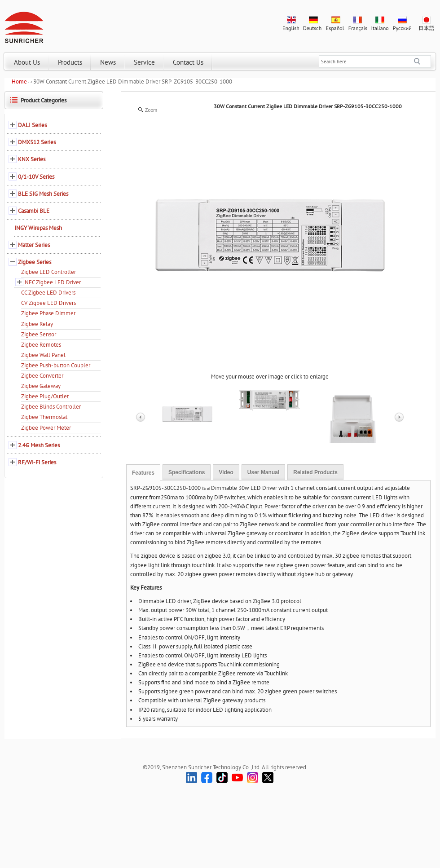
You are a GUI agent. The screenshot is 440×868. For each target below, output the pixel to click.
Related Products (315, 472)
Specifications (187, 472)
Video (226, 472)
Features (143, 473)
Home (19, 82)
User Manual (263, 472)
